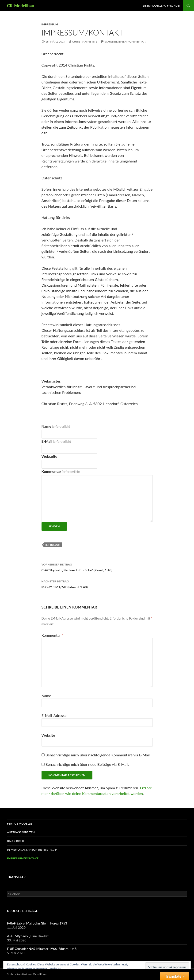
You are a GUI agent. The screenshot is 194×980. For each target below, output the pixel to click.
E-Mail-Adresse (54, 715)
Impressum (50, 24)
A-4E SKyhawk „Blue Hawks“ (28, 936)
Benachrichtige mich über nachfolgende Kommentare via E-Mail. (98, 755)
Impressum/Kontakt (23, 858)
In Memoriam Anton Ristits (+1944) (33, 850)
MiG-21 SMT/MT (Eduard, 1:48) (97, 584)
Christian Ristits (85, 41)
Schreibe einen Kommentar (125, 41)
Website (48, 735)
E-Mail (56, 441)
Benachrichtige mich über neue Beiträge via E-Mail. (87, 764)
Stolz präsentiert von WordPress (27, 974)
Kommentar (61, 471)
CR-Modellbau (21, 6)
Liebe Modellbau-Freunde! (161, 6)
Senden (54, 526)
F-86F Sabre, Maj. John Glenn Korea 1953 (37, 923)
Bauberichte (17, 841)
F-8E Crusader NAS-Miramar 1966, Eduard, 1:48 (42, 949)
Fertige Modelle (19, 824)
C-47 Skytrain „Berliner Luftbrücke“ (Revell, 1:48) (97, 567)
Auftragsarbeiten (21, 832)
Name (56, 426)
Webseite (49, 456)
